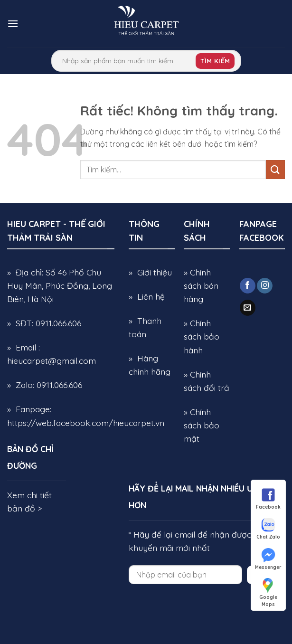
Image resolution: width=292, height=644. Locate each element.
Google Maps (268, 589)
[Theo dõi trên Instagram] (265, 286)
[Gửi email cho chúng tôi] (248, 308)
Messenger (268, 559)
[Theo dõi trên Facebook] (248, 286)
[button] (13, 24)
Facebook (268, 498)
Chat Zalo (268, 528)
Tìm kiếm (215, 61)
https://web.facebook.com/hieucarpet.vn (86, 423)
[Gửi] (275, 169)
